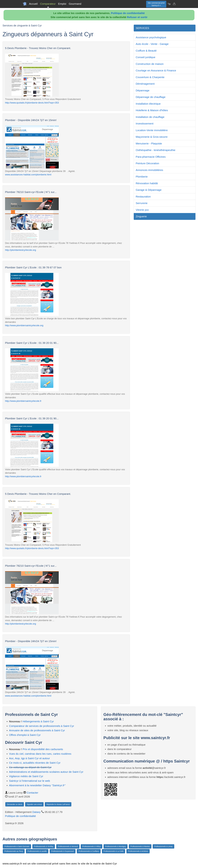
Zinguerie (141, 216)
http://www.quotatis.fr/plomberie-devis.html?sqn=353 (32, 103)
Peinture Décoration (147, 163)
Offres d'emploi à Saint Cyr (25, 735)
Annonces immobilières (149, 170)
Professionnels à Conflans (89, 851)
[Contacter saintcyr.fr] (174, 4)
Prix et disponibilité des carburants (43, 749)
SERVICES (142, 28)
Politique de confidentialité (128, 13)
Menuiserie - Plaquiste (149, 143)
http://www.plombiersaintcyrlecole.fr (23, 401)
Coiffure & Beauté (146, 51)
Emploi (62, 4)
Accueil (33, 4)
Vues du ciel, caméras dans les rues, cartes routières (40, 754)
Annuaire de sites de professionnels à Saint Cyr (37, 730)
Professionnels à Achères (138, 851)
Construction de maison (150, 64)
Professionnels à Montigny (116, 846)
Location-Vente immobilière (152, 130)
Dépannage (143, 90)
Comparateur (48, 4)
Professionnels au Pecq (14, 851)
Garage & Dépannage (149, 190)
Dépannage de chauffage (151, 97)
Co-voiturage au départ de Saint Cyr (30, 767)
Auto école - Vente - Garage (152, 44)
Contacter (33, 793)
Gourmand (75, 4)
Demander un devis (15, 804)
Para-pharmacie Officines (151, 157)
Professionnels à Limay (163, 846)
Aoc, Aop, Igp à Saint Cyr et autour (29, 758)
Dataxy (36, 812)
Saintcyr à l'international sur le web (30, 781)
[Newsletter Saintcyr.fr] (169, 4)
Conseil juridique (146, 57)
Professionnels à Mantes (140, 846)
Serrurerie (142, 203)
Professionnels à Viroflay (44, 846)
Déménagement (145, 84)
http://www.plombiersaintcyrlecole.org (24, 325)
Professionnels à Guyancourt (63, 851)
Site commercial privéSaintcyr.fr (156, 4)
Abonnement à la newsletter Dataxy (37, 785)
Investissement (145, 124)
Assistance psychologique (151, 37)
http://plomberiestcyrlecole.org (21, 250)
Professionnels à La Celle (114, 851)
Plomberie (142, 177)
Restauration (143, 197)
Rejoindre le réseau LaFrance (58, 804)
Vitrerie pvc (142, 210)
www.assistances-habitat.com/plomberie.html (28, 175)
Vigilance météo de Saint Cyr (26, 776)
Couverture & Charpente (150, 77)
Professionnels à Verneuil (68, 846)
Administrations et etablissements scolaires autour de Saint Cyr (46, 772)
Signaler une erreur (34, 804)
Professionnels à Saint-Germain (17, 846)
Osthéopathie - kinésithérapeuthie (156, 150)
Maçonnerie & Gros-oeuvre (152, 137)
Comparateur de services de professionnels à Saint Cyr (42, 726)
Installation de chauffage (150, 117)
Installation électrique (148, 104)
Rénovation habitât (147, 183)
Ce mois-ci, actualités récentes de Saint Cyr (35, 763)
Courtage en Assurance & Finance (156, 70)
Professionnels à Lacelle (37, 851)
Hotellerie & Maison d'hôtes (152, 110)
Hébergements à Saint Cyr (38, 721)
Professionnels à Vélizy (91, 846)
